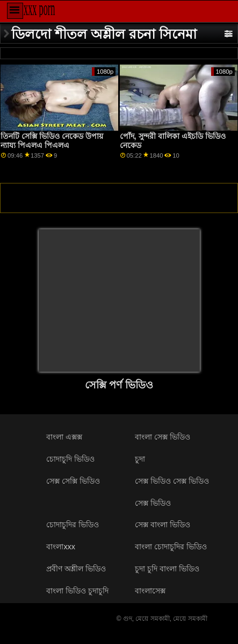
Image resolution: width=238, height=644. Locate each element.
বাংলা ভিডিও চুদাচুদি (77, 591)
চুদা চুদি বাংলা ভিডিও (167, 569)
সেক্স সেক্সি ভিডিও (73, 481)
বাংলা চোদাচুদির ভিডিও (171, 547)
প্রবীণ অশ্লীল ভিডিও (76, 569)
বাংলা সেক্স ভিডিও (163, 437)
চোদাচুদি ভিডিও (70, 459)
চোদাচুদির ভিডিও (73, 525)
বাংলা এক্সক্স (64, 437)
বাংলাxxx (61, 547)
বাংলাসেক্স (150, 591)
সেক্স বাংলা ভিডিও (163, 525)
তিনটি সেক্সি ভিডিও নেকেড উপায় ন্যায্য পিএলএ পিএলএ (52, 141)
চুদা (140, 459)
